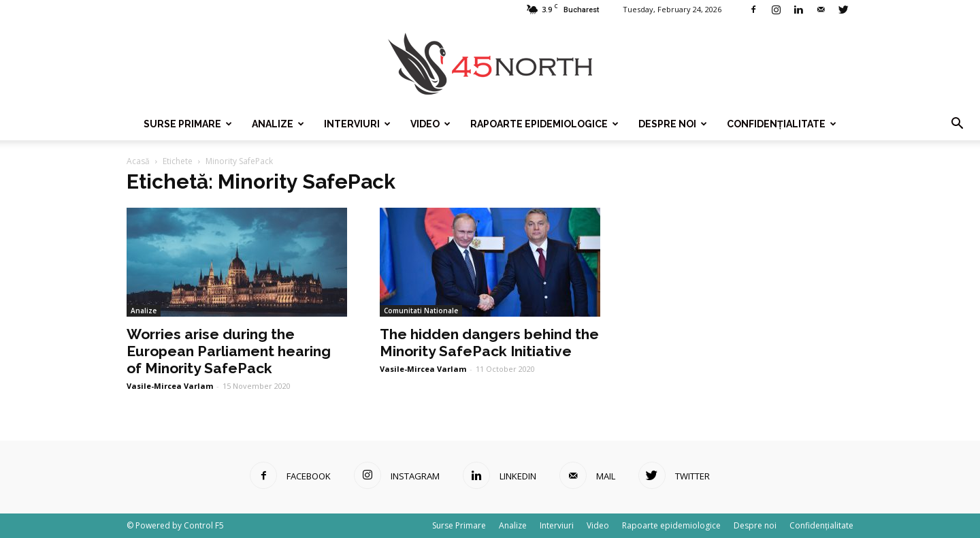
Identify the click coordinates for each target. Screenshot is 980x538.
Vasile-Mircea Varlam (170, 386)
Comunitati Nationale (421, 311)
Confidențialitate (782, 124)
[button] (957, 124)
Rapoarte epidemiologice (544, 124)
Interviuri (357, 124)
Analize (278, 124)
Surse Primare (188, 124)
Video (430, 124)
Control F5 (204, 525)
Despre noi (673, 124)
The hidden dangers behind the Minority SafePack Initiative (489, 343)
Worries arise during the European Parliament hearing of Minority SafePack (229, 351)
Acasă (138, 161)
